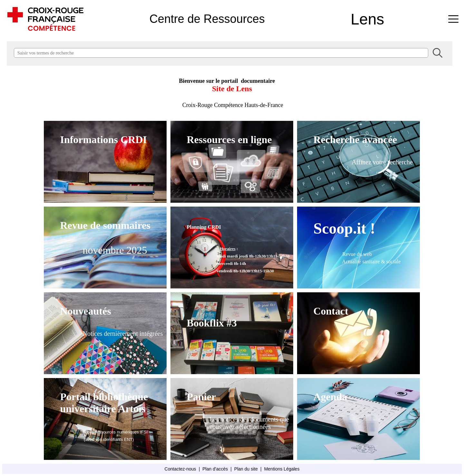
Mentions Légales (282, 469)
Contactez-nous (180, 469)
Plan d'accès (215, 469)
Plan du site (246, 469)
